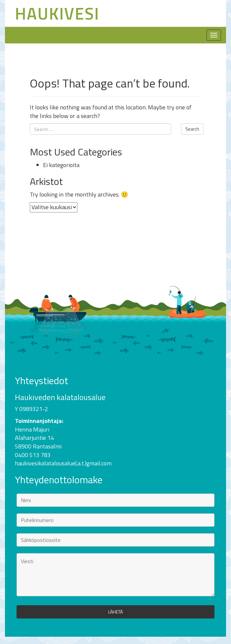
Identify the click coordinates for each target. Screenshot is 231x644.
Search (192, 129)
